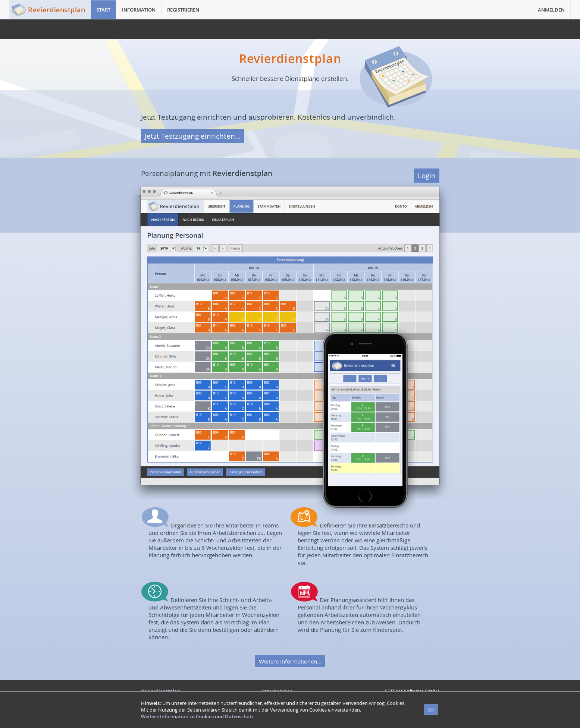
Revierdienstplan (57, 10)
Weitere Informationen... (290, 661)
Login (427, 176)
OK (431, 710)
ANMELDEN (551, 10)
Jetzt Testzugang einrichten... (193, 136)
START (104, 10)
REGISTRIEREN (183, 10)
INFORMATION (139, 10)
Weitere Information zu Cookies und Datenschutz (197, 716)
